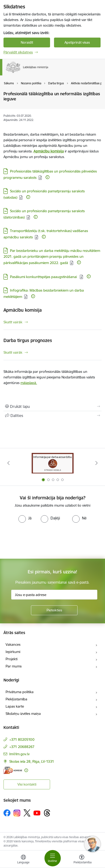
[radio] (25, 518)
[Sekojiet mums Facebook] (7, 813)
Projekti (12, 659)
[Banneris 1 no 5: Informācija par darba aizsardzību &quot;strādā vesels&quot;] (53, 463)
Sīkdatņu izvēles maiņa (23, 714)
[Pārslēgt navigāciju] (53, 858)
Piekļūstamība (16, 699)
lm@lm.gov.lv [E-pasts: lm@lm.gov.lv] (19, 754)
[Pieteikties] (54, 610)
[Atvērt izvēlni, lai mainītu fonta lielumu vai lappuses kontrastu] (82, 860)
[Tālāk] (96, 463)
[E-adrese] (13, 770)
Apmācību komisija (23, 310)
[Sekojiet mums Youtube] (37, 813)
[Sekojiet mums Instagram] (17, 813)
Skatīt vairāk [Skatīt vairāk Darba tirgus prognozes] (13, 352)
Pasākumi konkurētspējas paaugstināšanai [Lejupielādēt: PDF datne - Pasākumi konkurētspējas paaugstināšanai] (44, 277)
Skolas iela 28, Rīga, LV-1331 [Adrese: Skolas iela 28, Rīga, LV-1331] (32, 761)
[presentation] (39, 540)
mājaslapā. (29, 383)
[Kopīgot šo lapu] (52, 416)
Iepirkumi (13, 652)
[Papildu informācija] (47, 177)
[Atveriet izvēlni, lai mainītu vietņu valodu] (23, 860)
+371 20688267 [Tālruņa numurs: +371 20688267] (22, 747)
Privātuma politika (20, 692)
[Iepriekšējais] (9, 463)
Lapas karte (15, 706)
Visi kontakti (27, 784)
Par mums (14, 666)
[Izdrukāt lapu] (52, 406)
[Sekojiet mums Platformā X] (27, 813)
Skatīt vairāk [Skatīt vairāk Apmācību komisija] (13, 322)
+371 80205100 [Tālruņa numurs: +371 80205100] (22, 739)
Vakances (13, 644)
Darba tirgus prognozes (28, 340)
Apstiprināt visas (77, 42)
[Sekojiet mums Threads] (47, 813)
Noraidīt (27, 42)
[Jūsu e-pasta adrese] (54, 595)
